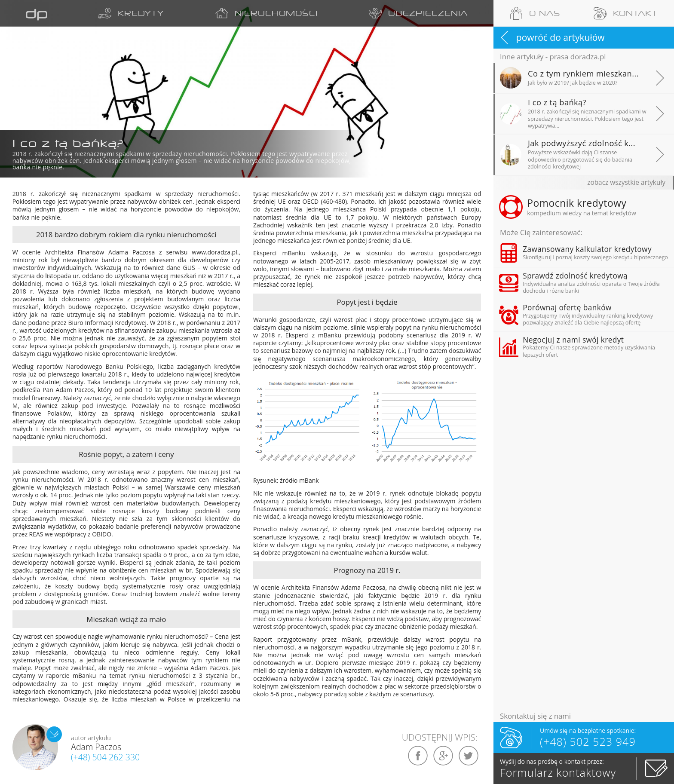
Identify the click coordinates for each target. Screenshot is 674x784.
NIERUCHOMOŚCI (264, 13)
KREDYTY (128, 13)
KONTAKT (625, 13)
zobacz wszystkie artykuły (626, 182)
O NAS (535, 13)
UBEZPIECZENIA (418, 13)
